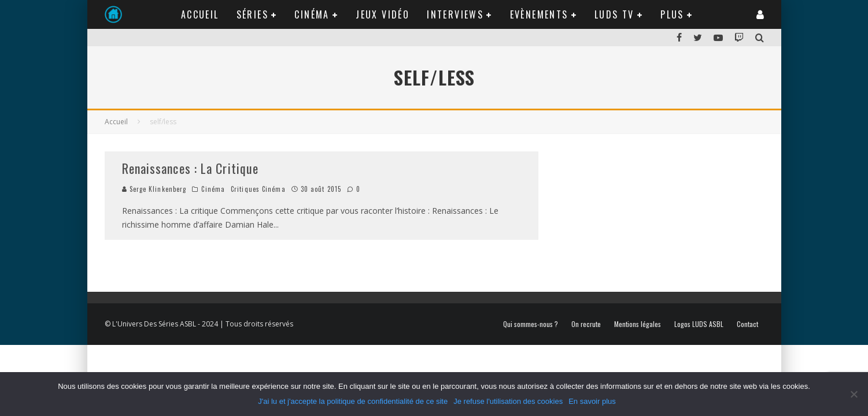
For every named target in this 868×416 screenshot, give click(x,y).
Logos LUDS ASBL (699, 324)
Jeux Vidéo (383, 14)
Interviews (455, 14)
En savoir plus (592, 401)
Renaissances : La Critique (191, 168)
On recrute (586, 324)
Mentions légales (638, 324)
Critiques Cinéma (258, 189)
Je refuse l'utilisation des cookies (508, 401)
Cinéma (312, 14)
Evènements (539, 14)
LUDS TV (614, 14)
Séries (252, 14)
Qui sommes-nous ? (531, 324)
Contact (747, 324)
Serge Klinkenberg (154, 189)
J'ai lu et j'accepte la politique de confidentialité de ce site (353, 401)
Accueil (200, 14)
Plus (672, 14)
